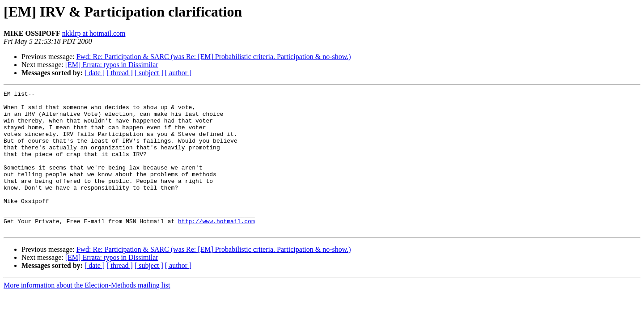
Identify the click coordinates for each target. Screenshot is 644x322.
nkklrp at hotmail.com (94, 33)
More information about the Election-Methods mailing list (87, 313)
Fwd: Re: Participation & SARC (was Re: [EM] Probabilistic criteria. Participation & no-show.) (214, 57)
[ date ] (95, 73)
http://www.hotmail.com (216, 248)
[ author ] (178, 73)
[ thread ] (120, 73)
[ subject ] (149, 73)
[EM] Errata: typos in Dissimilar (112, 65)
